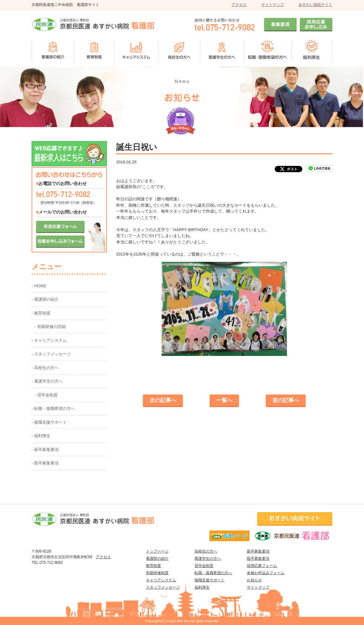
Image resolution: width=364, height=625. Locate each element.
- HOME (39, 286)
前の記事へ (286, 400)
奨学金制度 (204, 566)
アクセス (239, 5)
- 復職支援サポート (49, 422)
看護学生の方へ (208, 559)
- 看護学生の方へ (47, 381)
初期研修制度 (157, 573)
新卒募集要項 (258, 551)
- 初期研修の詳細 (50, 327)
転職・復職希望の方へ (213, 573)
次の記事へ (163, 400)
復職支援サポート (210, 580)
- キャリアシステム (49, 340)
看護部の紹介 (157, 559)
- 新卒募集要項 (45, 450)
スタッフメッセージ (163, 587)
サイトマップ (273, 5)
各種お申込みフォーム (266, 573)
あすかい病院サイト (315, 5)
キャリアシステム (161, 580)
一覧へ (224, 400)
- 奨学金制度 (46, 395)
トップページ (157, 551)
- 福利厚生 (41, 436)
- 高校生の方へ (45, 368)
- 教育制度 (41, 313)
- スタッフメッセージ (51, 354)
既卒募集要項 (258, 559)
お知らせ (254, 580)
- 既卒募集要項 (45, 463)
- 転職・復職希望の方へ (53, 408)
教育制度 (153, 566)
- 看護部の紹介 (45, 299)
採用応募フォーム (262, 566)
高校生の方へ (206, 551)
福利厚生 (202, 587)
